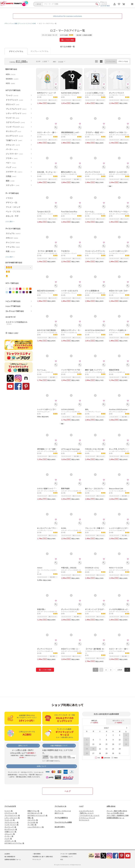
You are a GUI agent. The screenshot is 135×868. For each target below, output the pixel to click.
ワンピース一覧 (10, 820)
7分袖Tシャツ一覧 (10, 832)
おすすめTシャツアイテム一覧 (14, 843)
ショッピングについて (86, 811)
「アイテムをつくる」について (89, 815)
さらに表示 (9, 221)
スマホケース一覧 (10, 841)
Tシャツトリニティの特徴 (63, 822)
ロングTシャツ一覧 (11, 829)
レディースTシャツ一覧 (12, 818)
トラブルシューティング (87, 818)
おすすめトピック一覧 (35, 813)
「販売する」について (86, 813)
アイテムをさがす (10, 806)
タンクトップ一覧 (10, 827)
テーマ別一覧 (32, 825)
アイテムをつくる (60, 806)
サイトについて (84, 820)
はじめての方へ (60, 827)
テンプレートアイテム (39, 51)
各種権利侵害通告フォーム (115, 818)
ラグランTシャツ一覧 (11, 822)
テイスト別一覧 (33, 822)
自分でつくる (59, 813)
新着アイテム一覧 (33, 811)
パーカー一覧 (9, 836)
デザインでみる (123, 61)
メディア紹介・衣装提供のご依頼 (118, 815)
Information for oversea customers (67, 16)
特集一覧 (30, 818)
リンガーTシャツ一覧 (11, 825)
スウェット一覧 (10, 834)
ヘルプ (67, 791)
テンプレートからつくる (63, 811)
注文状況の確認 (105, 6)
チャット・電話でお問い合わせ (117, 811)
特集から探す (13, 333)
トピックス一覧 (33, 820)
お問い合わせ (111, 806)
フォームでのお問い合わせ (115, 813)
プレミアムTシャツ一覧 (12, 815)
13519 (120, 670)
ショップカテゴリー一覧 (36, 827)
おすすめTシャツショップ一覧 (37, 815)
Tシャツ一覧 (9, 811)
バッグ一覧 (8, 839)
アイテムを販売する (61, 818)
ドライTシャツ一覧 (11, 813)
